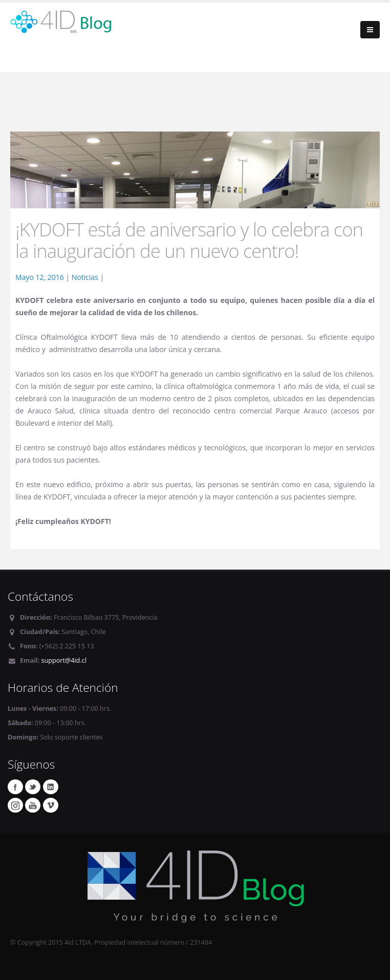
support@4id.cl (64, 660)
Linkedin (51, 787)
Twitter (33, 787)
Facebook (15, 787)
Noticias (85, 277)
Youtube (33, 805)
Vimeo (51, 805)
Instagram (15, 805)
